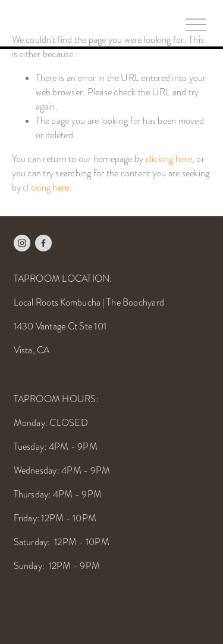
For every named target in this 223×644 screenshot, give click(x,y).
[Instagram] (22, 243)
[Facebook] (43, 243)
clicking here (169, 159)
